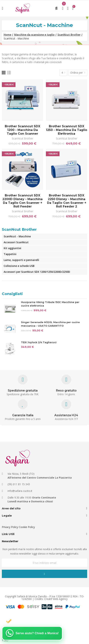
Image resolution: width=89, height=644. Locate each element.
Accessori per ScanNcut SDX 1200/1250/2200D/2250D (37, 272)
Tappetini (10, 254)
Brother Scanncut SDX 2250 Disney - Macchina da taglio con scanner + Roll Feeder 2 (67, 201)
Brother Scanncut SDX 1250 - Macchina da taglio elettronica (67, 130)
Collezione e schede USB (19, 266)
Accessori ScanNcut (16, 242)
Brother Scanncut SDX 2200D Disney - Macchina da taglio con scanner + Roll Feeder (22, 201)
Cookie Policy (27, 527)
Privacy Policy (10, 527)
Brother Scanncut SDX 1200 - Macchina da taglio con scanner (22, 130)
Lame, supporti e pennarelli (21, 260)
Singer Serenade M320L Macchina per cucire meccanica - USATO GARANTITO (50, 324)
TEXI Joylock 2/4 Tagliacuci (39, 342)
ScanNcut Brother (22, 138)
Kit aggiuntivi (12, 248)
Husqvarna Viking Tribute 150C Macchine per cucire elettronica (50, 304)
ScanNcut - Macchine (17, 236)
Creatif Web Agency (56, 599)
